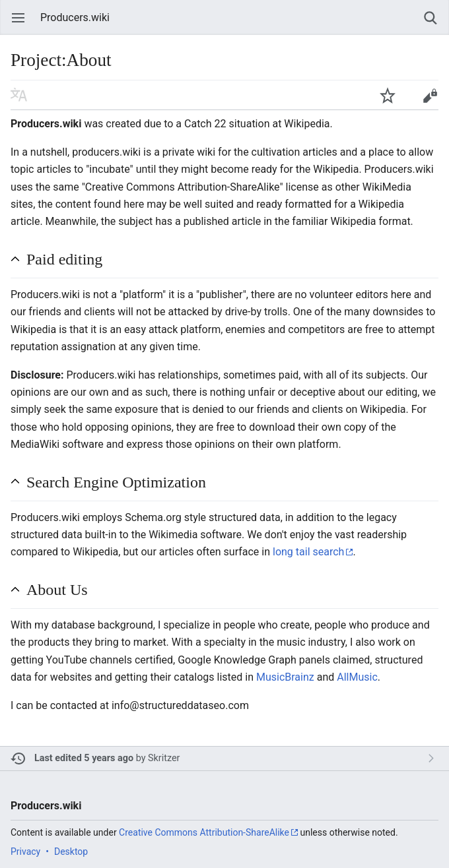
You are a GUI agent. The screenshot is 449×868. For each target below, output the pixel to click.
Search (431, 18)
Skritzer (164, 758)
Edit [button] (430, 95)
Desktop (71, 852)
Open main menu (18, 18)
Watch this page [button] (388, 95)
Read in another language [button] (19, 95)
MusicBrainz (285, 677)
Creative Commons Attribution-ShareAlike (204, 832)
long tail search (308, 552)
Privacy (25, 852)
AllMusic (357, 677)
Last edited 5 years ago (84, 758)
